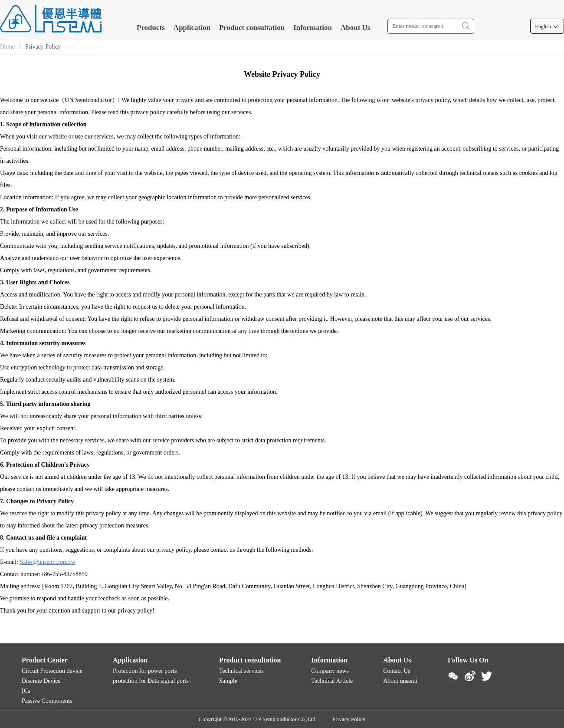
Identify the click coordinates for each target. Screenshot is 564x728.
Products (151, 28)
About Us (356, 28)
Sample (228, 681)
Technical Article (332, 681)
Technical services (241, 671)
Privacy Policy (349, 719)
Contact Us (397, 671)
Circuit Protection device (52, 671)
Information (313, 28)
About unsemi (400, 681)
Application (192, 28)
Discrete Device (41, 681)
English (547, 26)
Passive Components (47, 701)
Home (7, 47)
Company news (330, 671)
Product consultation (252, 28)
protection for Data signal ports (151, 681)
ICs (26, 691)
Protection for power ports (145, 671)
